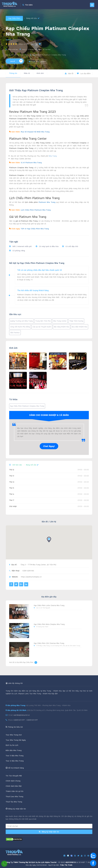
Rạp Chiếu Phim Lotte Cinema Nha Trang (49, 605)
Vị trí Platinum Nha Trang (31, 163)
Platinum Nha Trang (47, 202)
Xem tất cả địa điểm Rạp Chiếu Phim (23, 662)
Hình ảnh (40, 73)
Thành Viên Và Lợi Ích (15, 791)
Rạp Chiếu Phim (14, 18)
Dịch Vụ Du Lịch (12, 745)
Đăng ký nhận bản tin (49, 832)
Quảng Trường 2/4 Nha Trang (21, 321)
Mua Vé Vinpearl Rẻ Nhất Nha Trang (35, 132)
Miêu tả (27, 73)
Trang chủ (9, 55)
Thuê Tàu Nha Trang (14, 802)
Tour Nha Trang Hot (14, 735)
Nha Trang (53, 156)
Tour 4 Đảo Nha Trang (15, 761)
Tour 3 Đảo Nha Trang (15, 756)
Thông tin (13, 73)
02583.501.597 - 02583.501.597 (26, 720)
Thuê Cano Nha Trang (14, 796)
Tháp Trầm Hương (76, 321)
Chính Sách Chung (13, 781)
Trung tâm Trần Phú (43, 321)
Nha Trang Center (60, 321)
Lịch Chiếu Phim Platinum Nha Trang (36, 210)
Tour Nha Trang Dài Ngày (16, 740)
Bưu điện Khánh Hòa (79, 327)
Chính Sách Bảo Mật (14, 786)
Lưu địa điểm (84, 73)
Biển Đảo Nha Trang (14, 750)
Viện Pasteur (15, 332)
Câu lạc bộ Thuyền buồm (42, 327)
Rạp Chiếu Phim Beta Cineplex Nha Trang (49, 624)
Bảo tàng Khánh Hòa (62, 327)
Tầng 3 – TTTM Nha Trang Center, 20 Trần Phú (36, 49)
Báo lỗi (69, 73)
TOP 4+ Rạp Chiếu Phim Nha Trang (35, 229)
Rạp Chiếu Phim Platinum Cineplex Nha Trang (27, 406)
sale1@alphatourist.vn (22, 715)
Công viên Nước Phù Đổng (20, 327)
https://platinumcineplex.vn (31, 577)
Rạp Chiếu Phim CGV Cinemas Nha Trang (49, 643)
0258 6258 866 (13, 49)
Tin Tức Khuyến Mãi (14, 776)
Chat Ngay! (49, 446)
